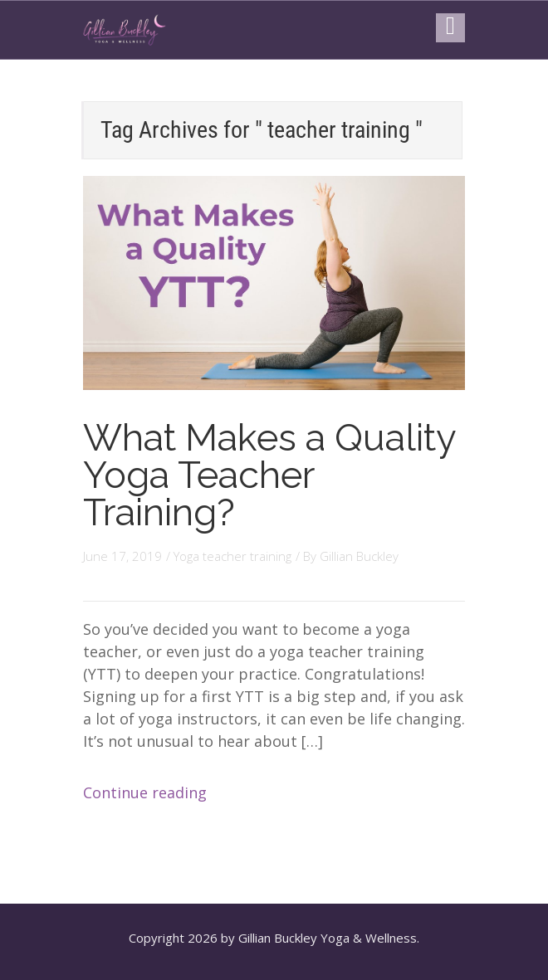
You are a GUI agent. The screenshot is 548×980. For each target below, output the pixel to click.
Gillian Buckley (359, 556)
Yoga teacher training (232, 556)
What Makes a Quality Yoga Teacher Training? (269, 475)
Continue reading (145, 792)
